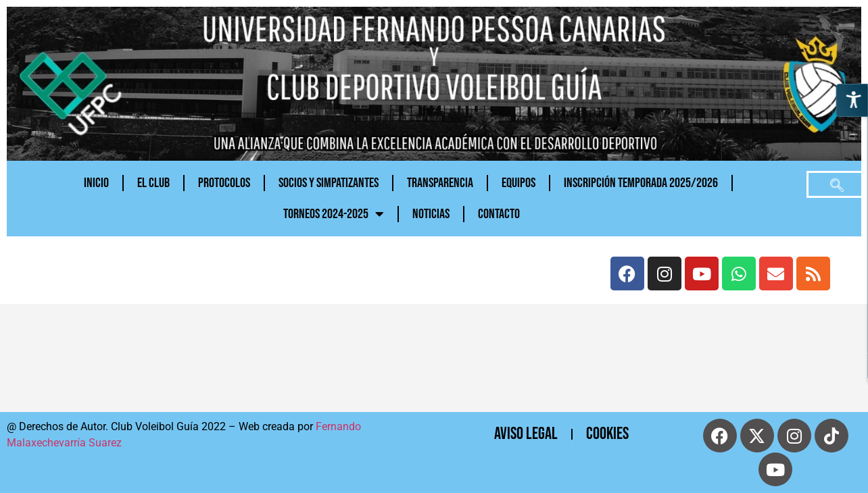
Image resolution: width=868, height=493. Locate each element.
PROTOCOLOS (224, 183)
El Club (153, 183)
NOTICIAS (431, 214)
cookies (607, 434)
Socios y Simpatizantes (329, 183)
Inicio (96, 183)
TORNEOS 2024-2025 (334, 214)
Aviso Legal (526, 434)
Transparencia (440, 183)
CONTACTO (499, 214)
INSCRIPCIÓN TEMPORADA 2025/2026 (641, 183)
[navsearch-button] (837, 184)
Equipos (519, 183)
